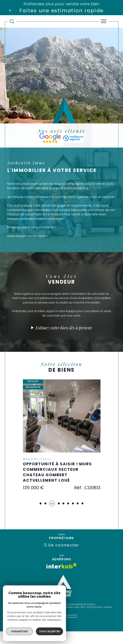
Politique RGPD (94, 620)
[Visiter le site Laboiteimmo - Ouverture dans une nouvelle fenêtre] (61, 633)
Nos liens (80, 620)
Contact (118, 209)
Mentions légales (55, 620)
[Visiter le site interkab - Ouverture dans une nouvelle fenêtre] (61, 578)
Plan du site (37, 620)
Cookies (108, 620)
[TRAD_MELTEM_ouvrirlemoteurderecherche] (12, 22)
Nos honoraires (20, 620)
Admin (69, 620)
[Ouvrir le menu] (104, 21)
